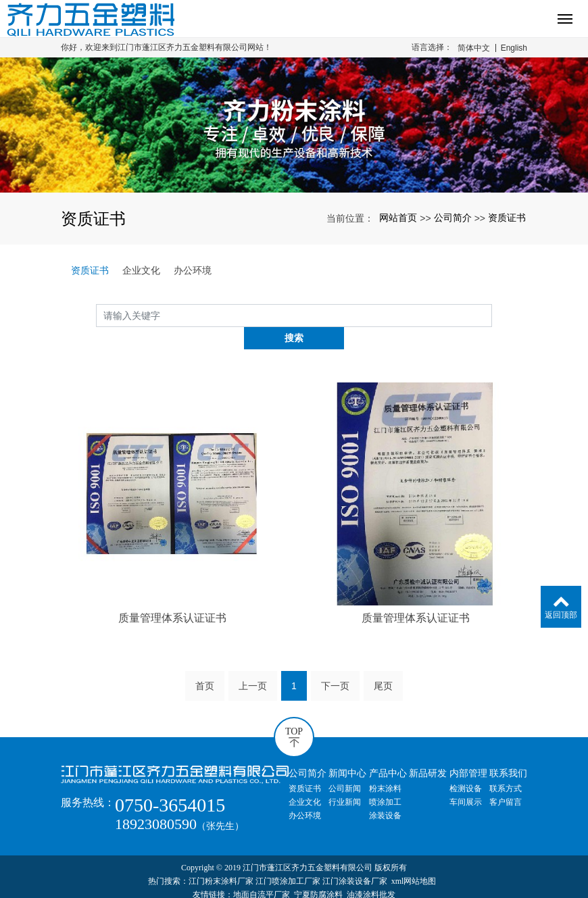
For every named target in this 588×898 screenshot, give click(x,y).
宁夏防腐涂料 (318, 872)
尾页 (383, 663)
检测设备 (466, 766)
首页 (205, 663)
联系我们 (508, 750)
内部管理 (468, 750)
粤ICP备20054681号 (294, 886)
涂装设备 (385, 793)
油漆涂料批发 (371, 872)
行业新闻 (345, 779)
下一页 (335, 663)
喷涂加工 (385, 779)
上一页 (253, 663)
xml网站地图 (414, 859)
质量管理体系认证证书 (172, 596)
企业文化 (141, 270)
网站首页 (398, 218)
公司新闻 (345, 766)
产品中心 (388, 750)
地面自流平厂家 (262, 872)
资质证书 (507, 218)
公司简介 (453, 218)
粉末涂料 (385, 766)
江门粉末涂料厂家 (221, 859)
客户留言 (506, 779)
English (514, 48)
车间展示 (466, 779)
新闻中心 (347, 750)
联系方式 (506, 766)
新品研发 (428, 750)
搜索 (492, 315)
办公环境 (193, 270)
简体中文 (474, 48)
